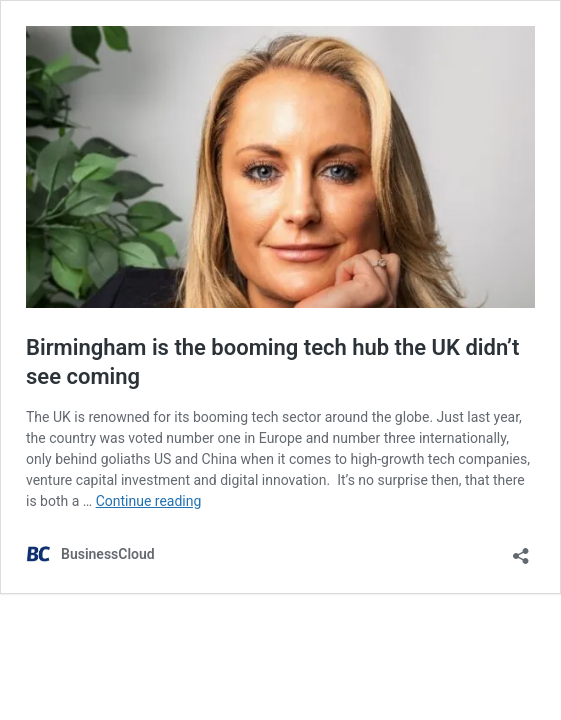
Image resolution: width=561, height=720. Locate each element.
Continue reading (149, 501)
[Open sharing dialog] (521, 549)
